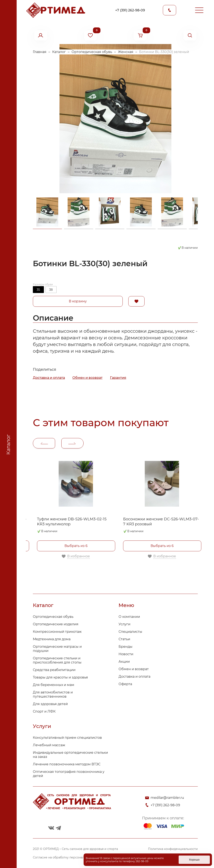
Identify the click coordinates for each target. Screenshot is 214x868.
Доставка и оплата (49, 378)
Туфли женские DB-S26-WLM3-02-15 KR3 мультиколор (72, 522)
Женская (126, 52)
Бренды (126, 647)
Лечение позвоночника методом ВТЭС (67, 764)
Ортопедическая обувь (92, 52)
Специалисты (130, 632)
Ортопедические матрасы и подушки (57, 649)
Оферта (125, 684)
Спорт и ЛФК (44, 711)
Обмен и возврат (87, 378)
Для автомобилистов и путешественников (53, 694)
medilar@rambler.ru (167, 798)
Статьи (124, 639)
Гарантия (118, 378)
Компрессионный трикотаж (57, 632)
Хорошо (194, 860)
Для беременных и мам (54, 685)
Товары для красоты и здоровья (60, 677)
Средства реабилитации (54, 670)
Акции (124, 662)
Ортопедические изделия (56, 624)
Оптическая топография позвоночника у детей (69, 774)
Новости (126, 654)
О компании (129, 617)
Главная (40, 52)
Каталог (59, 52)
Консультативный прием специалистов (67, 738)
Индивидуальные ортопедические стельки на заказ (70, 755)
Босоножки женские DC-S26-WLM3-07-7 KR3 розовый (161, 522)
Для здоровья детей (50, 704)
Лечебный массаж (49, 745)
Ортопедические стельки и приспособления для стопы (57, 660)
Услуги (124, 624)
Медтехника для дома (52, 639)
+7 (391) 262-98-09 (130, 10)
